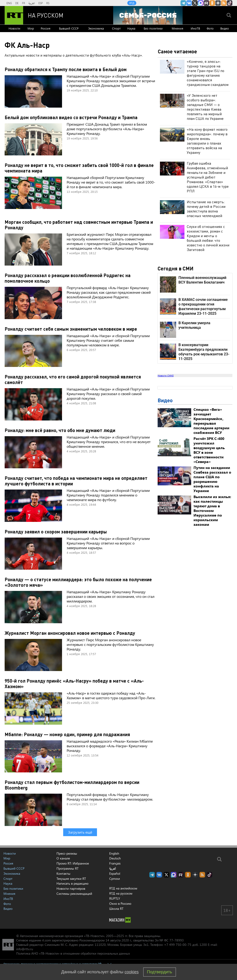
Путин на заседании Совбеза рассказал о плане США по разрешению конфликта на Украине (212, 479)
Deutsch (115, 858)
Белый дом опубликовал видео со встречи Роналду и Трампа (71, 117)
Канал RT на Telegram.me (183, 3)
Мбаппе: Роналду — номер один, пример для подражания (67, 734)
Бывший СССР (69, 28)
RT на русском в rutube (206, 3)
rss (224, 3)
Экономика (96, 28)
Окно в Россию (120, 903)
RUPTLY (115, 898)
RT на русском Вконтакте (189, 3)
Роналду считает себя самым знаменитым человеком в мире (71, 329)
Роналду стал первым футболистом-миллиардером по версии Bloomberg (72, 785)
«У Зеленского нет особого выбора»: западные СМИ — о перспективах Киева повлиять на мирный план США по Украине (205, 107)
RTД (132, 3)
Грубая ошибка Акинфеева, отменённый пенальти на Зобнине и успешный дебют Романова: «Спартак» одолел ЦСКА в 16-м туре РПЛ (208, 177)
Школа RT (116, 909)
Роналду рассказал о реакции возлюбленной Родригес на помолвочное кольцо (68, 278)
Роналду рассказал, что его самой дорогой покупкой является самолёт (73, 379)
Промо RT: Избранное (73, 863)
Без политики (153, 28)
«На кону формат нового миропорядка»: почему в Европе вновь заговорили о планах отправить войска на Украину (207, 141)
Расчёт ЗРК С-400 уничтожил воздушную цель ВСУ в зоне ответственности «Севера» (209, 450)
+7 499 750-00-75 (178, 945)
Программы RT (67, 868)
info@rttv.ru (25, 949)
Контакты (63, 873)
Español (115, 874)
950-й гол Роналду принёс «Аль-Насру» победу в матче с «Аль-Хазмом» (74, 684)
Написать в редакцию (72, 883)
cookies (132, 972)
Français (115, 863)
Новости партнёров (71, 888)
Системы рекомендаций (74, 894)
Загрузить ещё (80, 832)
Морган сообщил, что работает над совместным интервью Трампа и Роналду (79, 225)
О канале (63, 858)
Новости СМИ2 (166, 375)
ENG (9, 3)
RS (48, 3)
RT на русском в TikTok (230, 3)
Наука (131, 28)
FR (23, 3)
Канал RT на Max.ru (201, 3)
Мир (31, 28)
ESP (41, 3)
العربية (32, 3)
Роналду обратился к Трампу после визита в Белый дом (66, 69)
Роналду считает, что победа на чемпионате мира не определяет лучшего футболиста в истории (76, 481)
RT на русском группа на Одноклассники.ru (212, 3)
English (114, 853)
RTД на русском (121, 893)
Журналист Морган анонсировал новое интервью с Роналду (70, 633)
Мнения (178, 28)
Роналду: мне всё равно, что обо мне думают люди (60, 430)
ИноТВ (195, 28)
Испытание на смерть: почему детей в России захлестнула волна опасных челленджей (206, 209)
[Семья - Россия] (148, 15)
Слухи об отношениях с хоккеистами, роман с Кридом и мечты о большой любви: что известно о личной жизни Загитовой (208, 238)
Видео (225, 28)
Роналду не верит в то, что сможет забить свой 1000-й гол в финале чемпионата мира (79, 168)
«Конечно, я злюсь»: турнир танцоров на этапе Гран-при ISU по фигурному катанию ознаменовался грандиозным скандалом (208, 73)
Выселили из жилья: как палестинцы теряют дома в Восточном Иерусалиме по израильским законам (212, 510)
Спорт (116, 28)
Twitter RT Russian (195, 3)
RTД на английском (123, 888)
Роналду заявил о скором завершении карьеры (56, 532)
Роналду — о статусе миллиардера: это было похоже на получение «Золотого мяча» (78, 582)
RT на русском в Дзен (218, 3)
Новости (14, 28)
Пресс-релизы (67, 853)
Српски (115, 879)
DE (17, 3)
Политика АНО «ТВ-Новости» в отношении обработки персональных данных (73, 953)
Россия (46, 28)
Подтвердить (159, 972)
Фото (210, 28)
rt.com (46, 940)
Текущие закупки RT (71, 879)
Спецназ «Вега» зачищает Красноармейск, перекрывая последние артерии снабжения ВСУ (211, 421)
